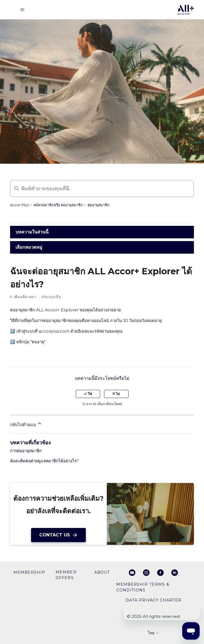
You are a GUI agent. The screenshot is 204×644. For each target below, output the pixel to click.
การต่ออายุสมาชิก (26, 451)
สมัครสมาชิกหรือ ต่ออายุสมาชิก (58, 205)
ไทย (153, 633)
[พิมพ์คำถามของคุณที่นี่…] (102, 189)
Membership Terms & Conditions (143, 587)
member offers (66, 575)
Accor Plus (19, 205)
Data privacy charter (153, 600)
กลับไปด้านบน (26, 424)
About (102, 572)
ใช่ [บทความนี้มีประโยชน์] (88, 394)
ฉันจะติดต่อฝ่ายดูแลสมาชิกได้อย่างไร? (44, 461)
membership (29, 572)
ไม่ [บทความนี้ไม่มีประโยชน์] (116, 394)
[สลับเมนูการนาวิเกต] (22, 10)
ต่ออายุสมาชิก (99, 205)
